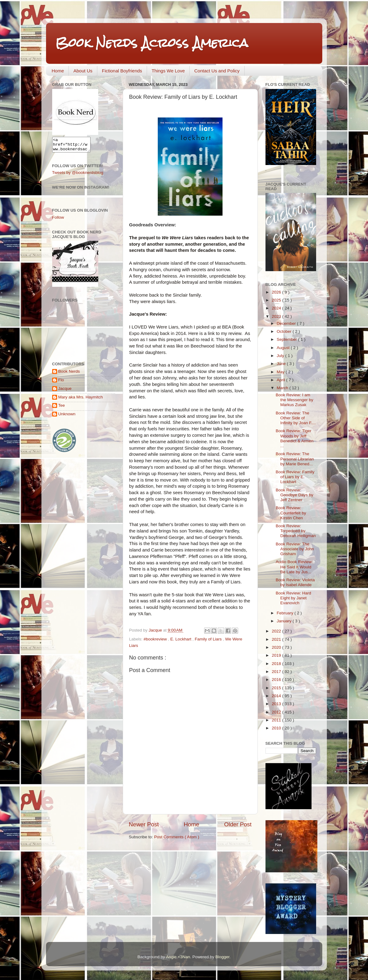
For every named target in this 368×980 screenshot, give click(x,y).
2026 (277, 292)
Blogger (223, 957)
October (285, 331)
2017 (277, 672)
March (283, 388)
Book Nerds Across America (152, 43)
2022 (277, 631)
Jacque (65, 391)
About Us (83, 71)
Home (58, 71)
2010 (277, 728)
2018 (277, 664)
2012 (277, 712)
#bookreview (156, 639)
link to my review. (225, 333)
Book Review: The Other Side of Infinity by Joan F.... (296, 418)
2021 (277, 639)
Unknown (67, 417)
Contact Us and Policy (217, 71)
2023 (277, 316)
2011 (277, 720)
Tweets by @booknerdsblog (78, 175)
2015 (277, 688)
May (281, 372)
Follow (58, 220)
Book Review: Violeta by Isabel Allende (295, 582)
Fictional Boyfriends (122, 71)
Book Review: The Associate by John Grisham (295, 549)
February (286, 613)
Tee (62, 408)
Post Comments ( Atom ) (177, 837)
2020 (277, 647)
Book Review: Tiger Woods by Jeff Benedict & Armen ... (294, 438)
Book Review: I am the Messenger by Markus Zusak (294, 400)
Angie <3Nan (178, 957)
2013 (277, 704)
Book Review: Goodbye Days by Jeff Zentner (294, 495)
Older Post (238, 824)
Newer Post (144, 824)
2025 (277, 300)
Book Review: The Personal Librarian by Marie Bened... (295, 459)
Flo (61, 383)
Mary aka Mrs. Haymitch (81, 400)
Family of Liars (209, 639)
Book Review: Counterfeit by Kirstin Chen (291, 513)
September (288, 339)
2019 (277, 655)
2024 (277, 308)
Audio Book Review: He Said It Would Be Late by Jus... (294, 567)
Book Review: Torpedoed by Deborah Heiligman (296, 531)
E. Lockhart (181, 639)
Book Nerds (69, 374)
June (282, 364)
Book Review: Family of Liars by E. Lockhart (295, 477)
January (285, 621)
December (287, 323)
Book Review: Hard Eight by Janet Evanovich (293, 598)
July (281, 356)
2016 (277, 680)
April (282, 380)
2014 (277, 696)
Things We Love (168, 71)
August (284, 348)
